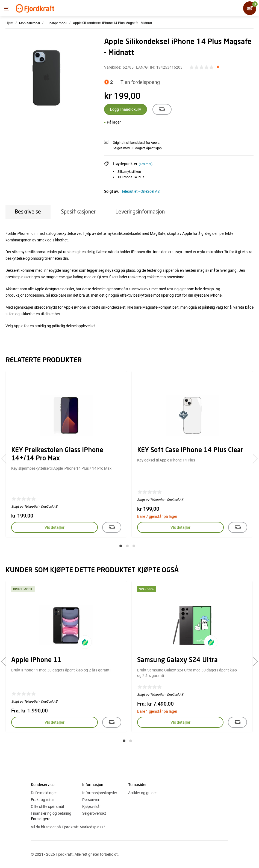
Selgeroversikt (94, 813)
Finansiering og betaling (51, 813)
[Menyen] (7, 8)
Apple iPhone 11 (36, 661)
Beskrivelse (28, 212)
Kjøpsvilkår (92, 806)
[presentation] (6, 459)
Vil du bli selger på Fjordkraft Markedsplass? (68, 827)
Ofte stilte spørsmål (47, 806)
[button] (121, 546)
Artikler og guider (142, 793)
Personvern (92, 800)
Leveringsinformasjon (140, 212)
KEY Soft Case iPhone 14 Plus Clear (190, 451)
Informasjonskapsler (100, 793)
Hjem (9, 23)
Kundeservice (43, 784)
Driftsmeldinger (44, 793)
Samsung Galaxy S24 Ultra (177, 661)
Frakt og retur (42, 800)
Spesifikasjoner (78, 212)
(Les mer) (146, 164)
